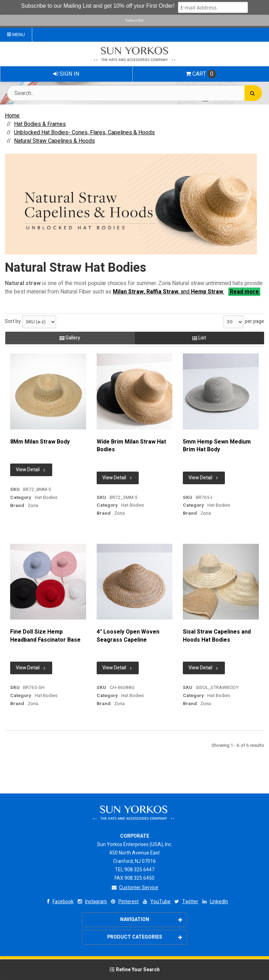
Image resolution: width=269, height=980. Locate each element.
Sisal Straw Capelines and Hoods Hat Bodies (217, 636)
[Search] (253, 93)
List (199, 338)
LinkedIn (215, 902)
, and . (168, 292)
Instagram (92, 902)
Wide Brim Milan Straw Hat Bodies (131, 446)
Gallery (70, 338)
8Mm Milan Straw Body (40, 442)
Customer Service (135, 888)
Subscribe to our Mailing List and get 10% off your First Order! (99, 6)
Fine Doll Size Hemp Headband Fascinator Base (45, 636)
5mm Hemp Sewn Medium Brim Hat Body (217, 446)
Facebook (59, 902)
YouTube (156, 902)
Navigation (151, 920)
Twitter (186, 902)
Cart (201, 74)
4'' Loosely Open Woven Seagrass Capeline (128, 636)
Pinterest (124, 902)
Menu (16, 35)
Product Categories (145, 937)
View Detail (31, 470)
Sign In (66, 74)
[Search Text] (134, 93)
